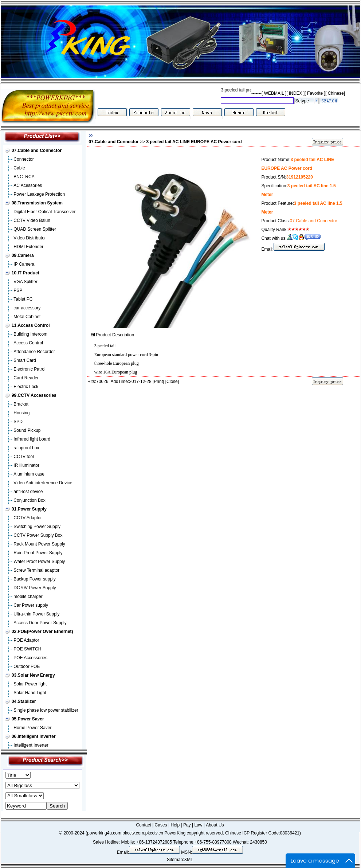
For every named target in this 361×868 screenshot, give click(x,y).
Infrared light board (32, 439)
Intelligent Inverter (31, 745)
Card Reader (26, 378)
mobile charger (28, 597)
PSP (18, 290)
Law (198, 825)
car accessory (27, 308)
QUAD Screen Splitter (35, 229)
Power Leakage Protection (39, 194)
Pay (187, 825)
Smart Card (25, 360)
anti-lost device (28, 492)
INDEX (296, 93)
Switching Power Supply (37, 527)
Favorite (315, 93)
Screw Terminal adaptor (36, 570)
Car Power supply (31, 605)
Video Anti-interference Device (43, 483)
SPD (18, 422)
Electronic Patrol (29, 369)
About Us (215, 825)
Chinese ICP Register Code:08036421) (263, 833)
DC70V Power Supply (35, 588)
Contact (143, 825)
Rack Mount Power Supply (39, 544)
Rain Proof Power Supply (38, 553)
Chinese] (336, 93)
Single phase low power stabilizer (46, 710)
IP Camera (24, 264)
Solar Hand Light (30, 693)
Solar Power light (30, 684)
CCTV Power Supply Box (38, 535)
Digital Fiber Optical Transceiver (44, 212)
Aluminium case (29, 474)
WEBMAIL (274, 93)
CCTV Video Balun (32, 220)
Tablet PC (23, 299)
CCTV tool (23, 457)
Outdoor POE (27, 666)
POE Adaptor (26, 640)
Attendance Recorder (34, 352)
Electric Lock (26, 387)
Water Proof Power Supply (39, 562)
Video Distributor (30, 238)
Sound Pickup (27, 430)
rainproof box (26, 448)
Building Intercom (30, 334)
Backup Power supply (34, 579)
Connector (23, 159)
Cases (161, 825)
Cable (19, 168)
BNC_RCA (24, 177)
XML (189, 860)
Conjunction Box (29, 500)
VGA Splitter (25, 282)
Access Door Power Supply (40, 623)
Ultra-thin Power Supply (36, 614)
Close (172, 382)
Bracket (21, 404)
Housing (21, 413)
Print (158, 382)
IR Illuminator (26, 465)
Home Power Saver (32, 728)
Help (175, 825)
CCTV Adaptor (28, 518)
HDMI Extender (28, 247)
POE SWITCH (27, 649)
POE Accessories (30, 658)
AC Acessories (28, 185)
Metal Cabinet (27, 317)
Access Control (28, 343)
